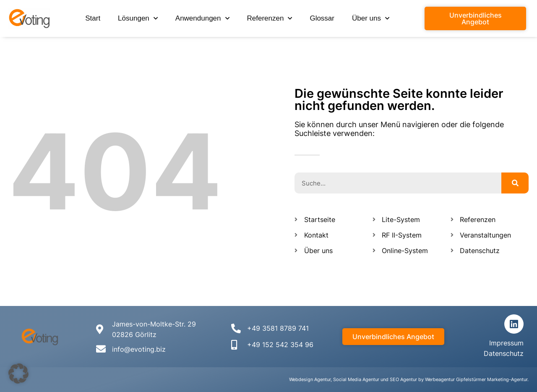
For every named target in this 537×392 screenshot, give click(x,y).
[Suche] (515, 183)
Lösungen (138, 18)
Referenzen (270, 18)
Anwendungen (202, 18)
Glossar (322, 18)
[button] (18, 374)
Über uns (371, 18)
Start (93, 18)
